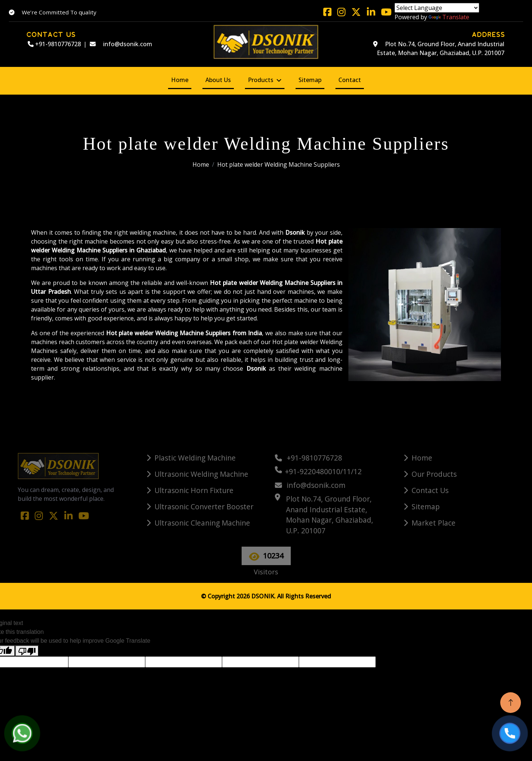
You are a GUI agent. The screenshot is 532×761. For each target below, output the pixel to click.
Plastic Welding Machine (195, 458)
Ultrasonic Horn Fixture (194, 490)
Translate (449, 17)
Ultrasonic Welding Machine (201, 474)
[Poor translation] (27, 651)
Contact (350, 80)
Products (261, 80)
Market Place (434, 523)
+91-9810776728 (54, 44)
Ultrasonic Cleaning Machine (202, 523)
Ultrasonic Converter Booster (204, 507)
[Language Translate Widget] (437, 8)
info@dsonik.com (121, 44)
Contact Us (430, 490)
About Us (218, 80)
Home (180, 80)
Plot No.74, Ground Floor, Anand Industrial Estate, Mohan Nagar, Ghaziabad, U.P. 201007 (439, 48)
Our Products (434, 474)
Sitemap (310, 80)
